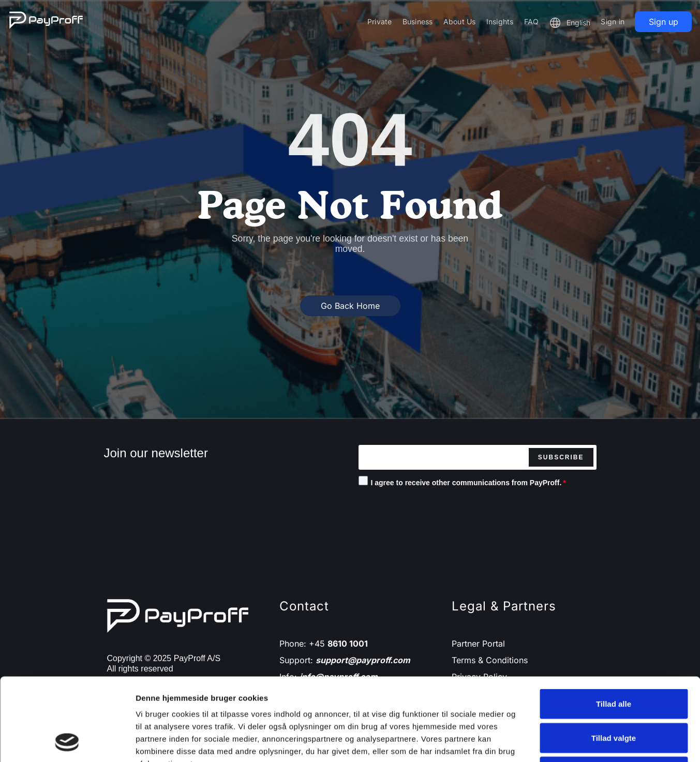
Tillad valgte (614, 660)
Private (380, 21)
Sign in (613, 21)
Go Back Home (350, 306)
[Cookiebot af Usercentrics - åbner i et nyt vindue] (67, 742)
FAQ (532, 21)
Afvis (614, 694)
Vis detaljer (538, 742)
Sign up (664, 22)
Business (418, 21)
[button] (570, 23)
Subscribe (561, 457)
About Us (460, 21)
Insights (500, 21)
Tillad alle (614, 626)
